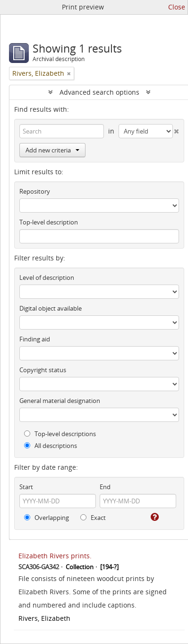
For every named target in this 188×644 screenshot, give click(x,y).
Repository (35, 191)
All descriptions (51, 446)
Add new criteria (52, 150)
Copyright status (43, 370)
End (105, 487)
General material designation (60, 401)
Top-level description (49, 222)
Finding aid (35, 339)
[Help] (154, 517)
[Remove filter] (69, 73)
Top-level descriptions (60, 434)
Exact (93, 518)
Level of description (47, 277)
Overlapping (47, 518)
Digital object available (51, 308)
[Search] (62, 131)
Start (26, 487)
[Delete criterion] (176, 129)
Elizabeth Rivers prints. (55, 556)
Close (177, 7)
